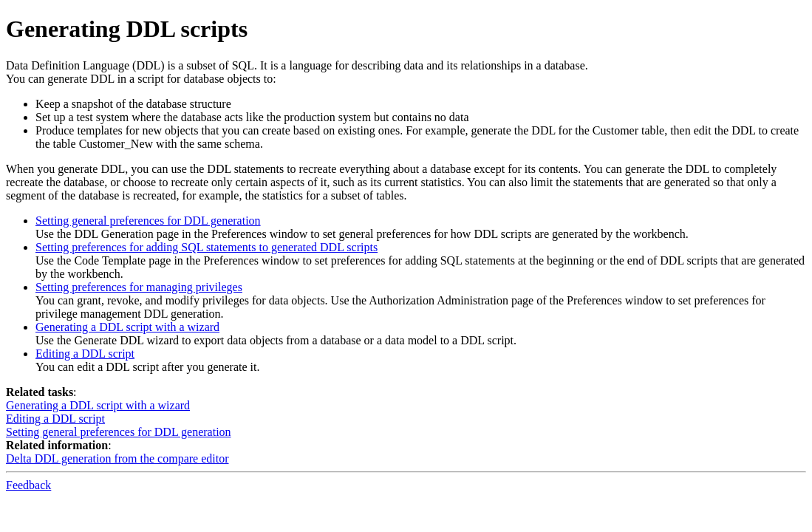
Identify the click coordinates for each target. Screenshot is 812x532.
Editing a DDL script (85, 354)
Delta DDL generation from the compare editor (117, 458)
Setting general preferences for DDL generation (148, 221)
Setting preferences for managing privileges (139, 287)
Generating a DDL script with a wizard (127, 327)
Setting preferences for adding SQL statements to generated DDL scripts (207, 247)
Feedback (28, 485)
